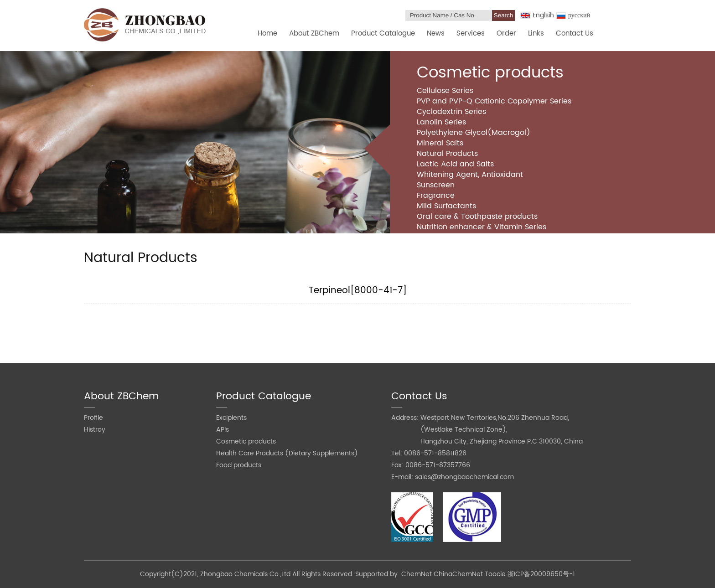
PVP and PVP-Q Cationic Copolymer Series (494, 101)
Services (471, 34)
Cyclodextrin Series (451, 112)
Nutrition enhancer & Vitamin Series (482, 227)
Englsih (537, 15)
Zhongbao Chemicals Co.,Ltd (246, 574)
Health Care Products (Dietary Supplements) (287, 453)
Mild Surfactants (446, 206)
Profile (93, 418)
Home (267, 34)
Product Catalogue (383, 34)
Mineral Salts (440, 143)
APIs (223, 430)
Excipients (231, 418)
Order (506, 34)
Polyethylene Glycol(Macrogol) (474, 133)
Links (536, 34)
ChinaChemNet (458, 574)
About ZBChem (314, 34)
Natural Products (447, 154)
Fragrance (436, 196)
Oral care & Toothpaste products (477, 217)
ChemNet (417, 574)
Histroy (95, 430)
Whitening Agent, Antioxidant (470, 175)
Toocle (495, 574)
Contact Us (575, 34)
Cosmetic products (246, 441)
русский (573, 15)
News (436, 34)
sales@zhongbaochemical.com (464, 477)
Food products (239, 465)
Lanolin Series (441, 122)
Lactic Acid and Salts (455, 164)
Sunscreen (436, 185)
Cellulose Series (445, 91)
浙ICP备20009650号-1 (541, 574)
